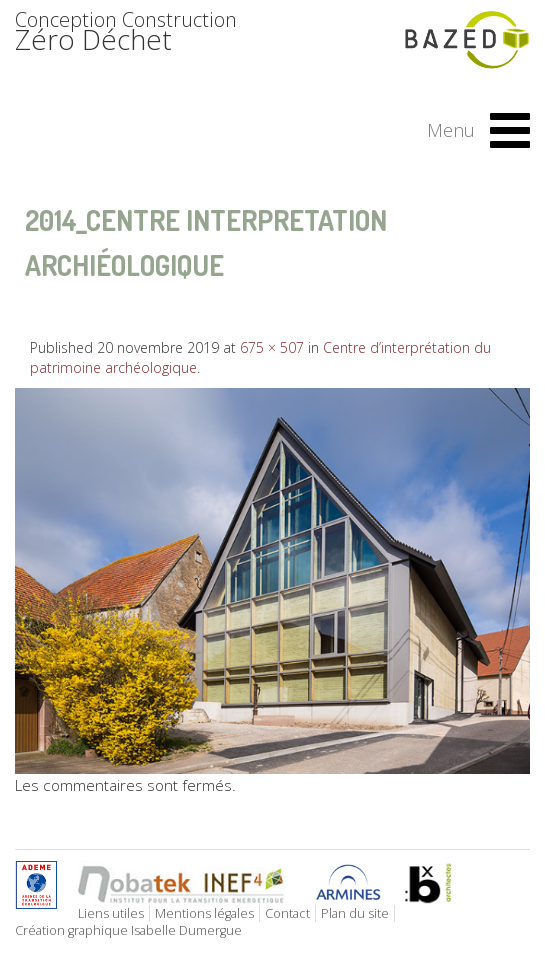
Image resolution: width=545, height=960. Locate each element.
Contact (287, 913)
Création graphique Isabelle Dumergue (128, 930)
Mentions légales (204, 913)
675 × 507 (272, 347)
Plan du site (355, 913)
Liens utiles (111, 913)
